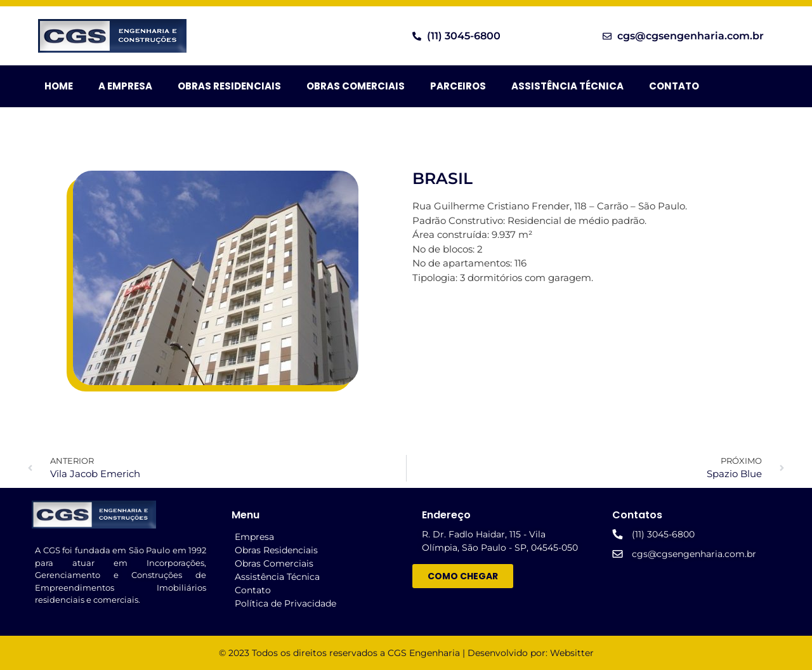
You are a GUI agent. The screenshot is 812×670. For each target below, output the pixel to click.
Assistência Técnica (567, 86)
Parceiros (458, 86)
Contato (674, 86)
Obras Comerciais (356, 86)
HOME (59, 86)
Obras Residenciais (229, 86)
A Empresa (125, 86)
